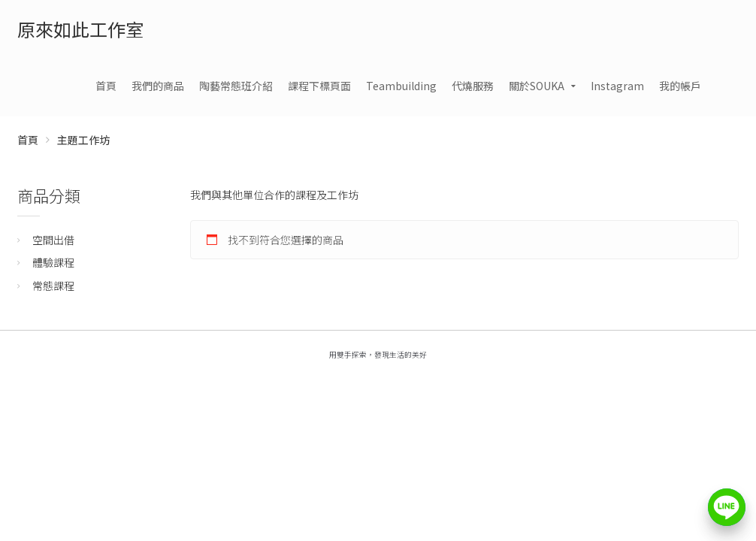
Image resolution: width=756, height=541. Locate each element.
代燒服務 (473, 86)
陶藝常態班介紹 (236, 86)
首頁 (106, 86)
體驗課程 (53, 262)
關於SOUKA (537, 86)
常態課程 (53, 286)
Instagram (617, 86)
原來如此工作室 (80, 29)
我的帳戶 (680, 86)
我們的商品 (158, 86)
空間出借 (53, 240)
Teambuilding (401, 86)
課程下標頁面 (319, 86)
